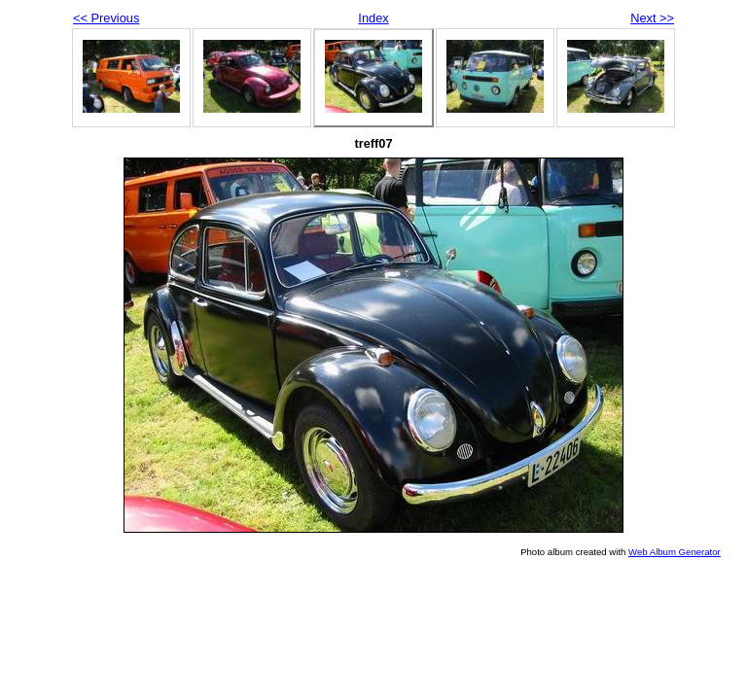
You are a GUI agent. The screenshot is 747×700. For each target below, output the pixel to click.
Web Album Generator (675, 552)
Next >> (652, 18)
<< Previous (106, 18)
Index (373, 18)
